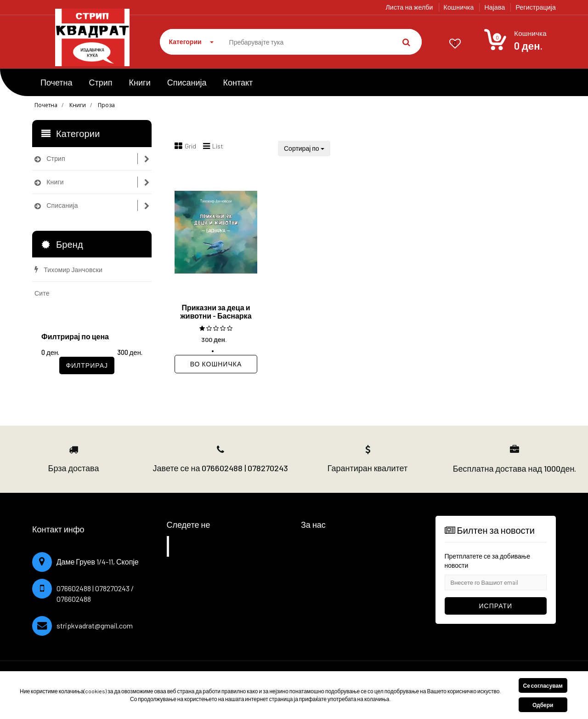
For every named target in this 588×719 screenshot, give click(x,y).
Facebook (195, 546)
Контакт (238, 82)
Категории (191, 42)
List (213, 146)
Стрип (101, 82)
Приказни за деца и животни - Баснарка (216, 311)
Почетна (57, 82)
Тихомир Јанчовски (68, 270)
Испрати (496, 606)
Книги (140, 82)
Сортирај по (304, 148)
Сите (42, 293)
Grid (185, 146)
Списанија (187, 82)
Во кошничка (216, 364)
